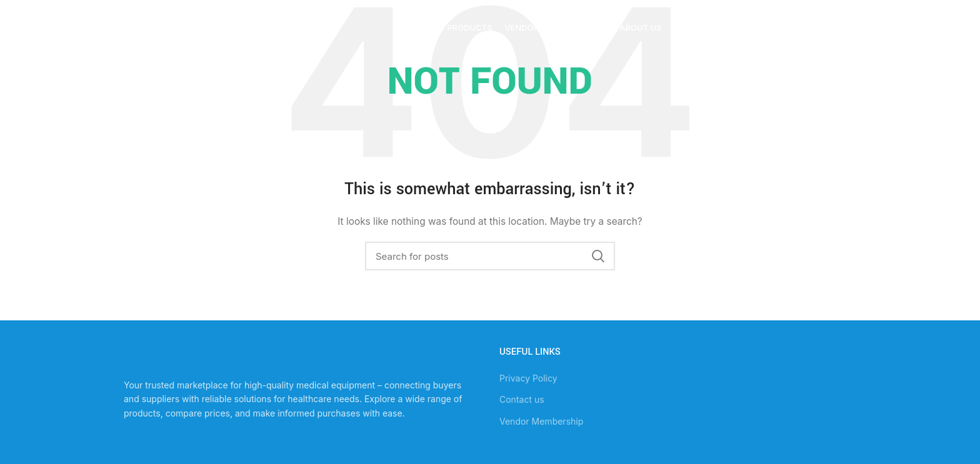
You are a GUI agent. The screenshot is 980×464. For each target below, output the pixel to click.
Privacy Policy (528, 378)
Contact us (522, 399)
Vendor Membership (541, 421)
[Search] (490, 256)
